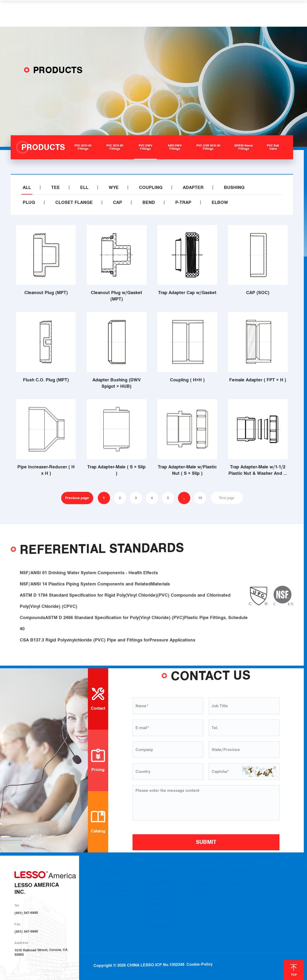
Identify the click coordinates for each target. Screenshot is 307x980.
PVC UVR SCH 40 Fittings (167, 908)
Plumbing (203, 881)
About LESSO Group (116, 888)
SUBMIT (206, 842)
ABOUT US (79, 13)
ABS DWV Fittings (162, 902)
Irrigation (203, 888)
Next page (227, 498)
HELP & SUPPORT (184, 13)
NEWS (218, 13)
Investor (107, 902)
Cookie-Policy (200, 950)
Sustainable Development (120, 894)
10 (200, 498)
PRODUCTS (110, 13)
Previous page (77, 498)
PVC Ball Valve (160, 922)
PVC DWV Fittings (162, 895)
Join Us (237, 895)
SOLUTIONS (144, 13)
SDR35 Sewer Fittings (165, 915)
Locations (239, 888)
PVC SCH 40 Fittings (164, 880)
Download (239, 881)
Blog (284, 881)
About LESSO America (117, 880)
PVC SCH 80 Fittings (164, 887)
